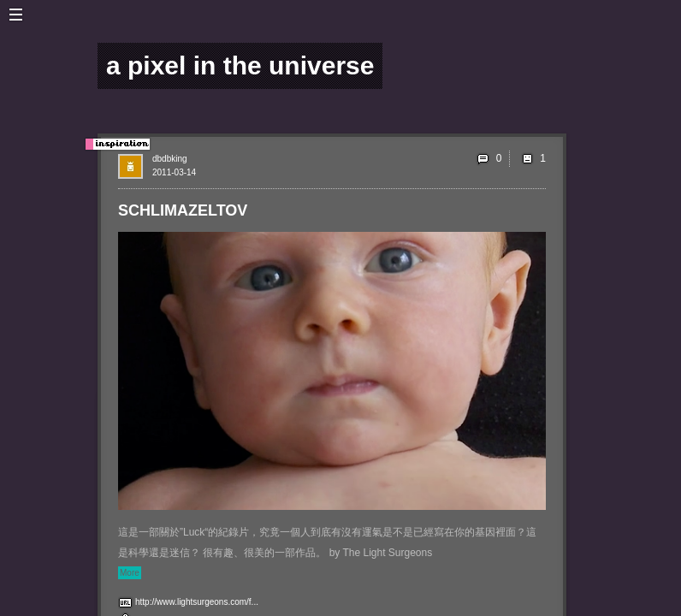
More (130, 573)
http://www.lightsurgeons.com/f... (197, 602)
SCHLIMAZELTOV (183, 210)
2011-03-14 (174, 172)
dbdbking (170, 159)
